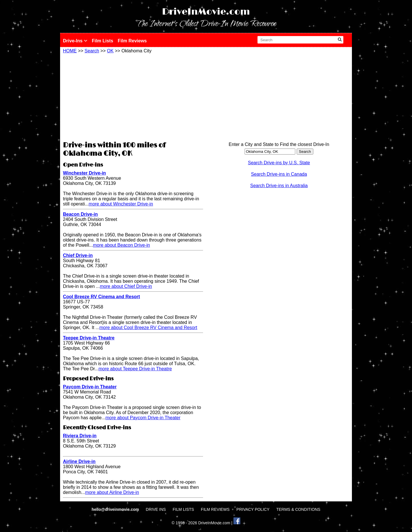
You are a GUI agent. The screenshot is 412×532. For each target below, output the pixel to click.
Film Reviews (132, 41)
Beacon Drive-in (80, 214)
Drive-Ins (75, 41)
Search (92, 51)
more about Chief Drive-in (126, 286)
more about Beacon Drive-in (121, 245)
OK (110, 51)
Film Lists (103, 41)
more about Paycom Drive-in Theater (143, 418)
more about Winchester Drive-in (121, 204)
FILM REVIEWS (215, 509)
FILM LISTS (184, 509)
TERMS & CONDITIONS (298, 509)
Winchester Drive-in (84, 173)
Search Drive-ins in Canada (279, 174)
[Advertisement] (133, 96)
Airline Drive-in (79, 461)
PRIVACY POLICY (253, 509)
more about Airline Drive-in (112, 492)
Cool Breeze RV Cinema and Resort (101, 297)
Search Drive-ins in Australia (279, 186)
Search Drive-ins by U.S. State (279, 163)
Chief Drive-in (78, 255)
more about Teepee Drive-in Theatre (135, 369)
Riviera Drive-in (80, 436)
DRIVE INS (156, 509)
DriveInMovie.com (206, 12)
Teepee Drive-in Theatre (89, 338)
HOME (70, 51)
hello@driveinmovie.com (116, 509)
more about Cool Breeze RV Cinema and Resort (148, 328)
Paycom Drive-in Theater (90, 387)
